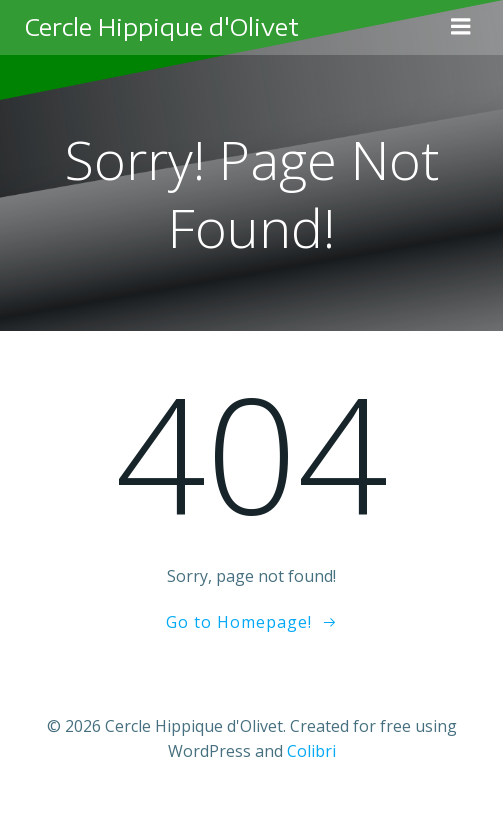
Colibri (311, 751)
